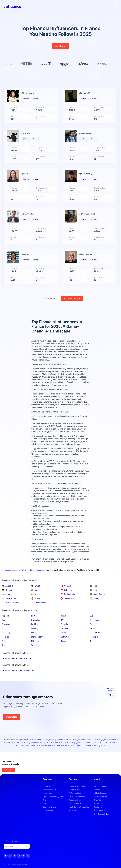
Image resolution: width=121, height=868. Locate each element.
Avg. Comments (41, 116)
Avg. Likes (14, 116)
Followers (14, 108)
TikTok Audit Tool (54, 742)
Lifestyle (35, 633)
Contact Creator (72, 298)
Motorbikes (95, 637)
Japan (8, 594)
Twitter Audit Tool (12, 742)
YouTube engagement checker (77, 742)
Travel (34, 645)
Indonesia (68, 590)
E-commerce (95, 620)
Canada (68, 586)
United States (41, 603)
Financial (64, 624)
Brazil (37, 586)
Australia (9, 586)
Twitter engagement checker (105, 739)
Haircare (64, 628)
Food (4, 628)
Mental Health (37, 637)
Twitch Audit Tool (33, 745)
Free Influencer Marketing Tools (92, 745)
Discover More (48, 298)
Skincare (35, 641)
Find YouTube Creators (67, 745)
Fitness (93, 624)
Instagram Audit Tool (82, 739)
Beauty (64, 616)
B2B (33, 616)
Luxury (64, 633)
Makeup (5, 637)
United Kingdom (12, 603)
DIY (62, 620)
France (96, 586)
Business (94, 616)
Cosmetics (36, 620)
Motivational (66, 637)
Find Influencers (37, 570)
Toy (3, 645)
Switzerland (69, 598)
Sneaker (64, 641)
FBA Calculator (49, 745)
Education (6, 624)
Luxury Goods (96, 633)
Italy (95, 590)
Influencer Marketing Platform (15, 570)
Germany (9, 590)
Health (93, 628)
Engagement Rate (42, 108)
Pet (3, 641)
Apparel (5, 616)
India (37, 590)
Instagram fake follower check (29, 739)
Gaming (35, 628)
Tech (92, 641)
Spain (37, 598)
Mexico (38, 594)
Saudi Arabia (99, 594)
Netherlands (69, 594)
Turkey (96, 598)
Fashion (34, 624)
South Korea (11, 598)
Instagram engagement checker (58, 739)
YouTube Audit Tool (100, 742)
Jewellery (6, 633)
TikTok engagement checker (33, 742)
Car (3, 620)
